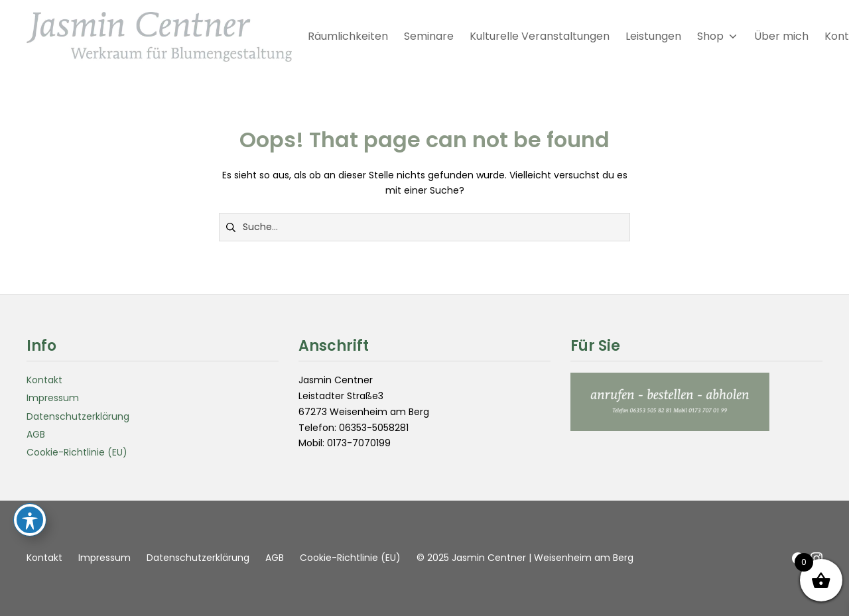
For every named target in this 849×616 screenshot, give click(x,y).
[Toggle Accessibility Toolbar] (30, 520)
